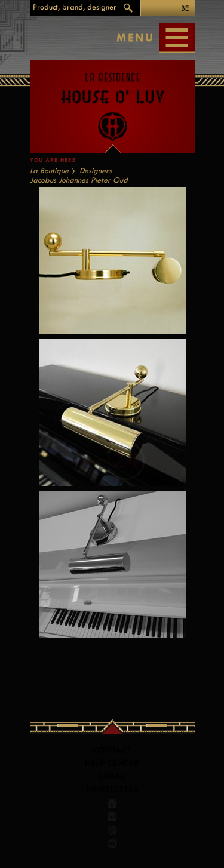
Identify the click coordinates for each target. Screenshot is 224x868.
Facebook (112, 804)
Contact (112, 750)
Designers (96, 170)
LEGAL (112, 776)
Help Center (112, 763)
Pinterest (112, 817)
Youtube (112, 844)
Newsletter (112, 789)
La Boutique (49, 170)
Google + (113, 830)
